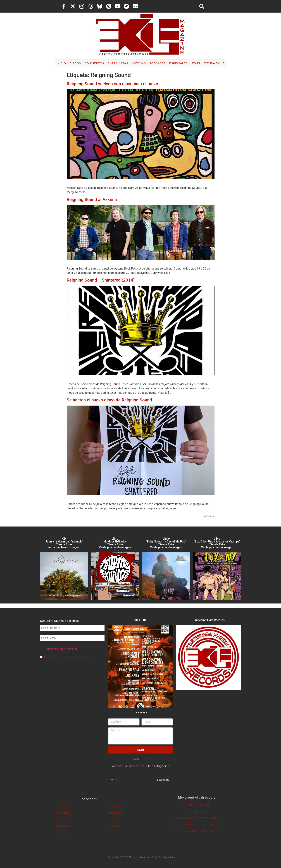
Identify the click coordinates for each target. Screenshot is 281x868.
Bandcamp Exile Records (209, 620)
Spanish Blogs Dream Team (197, 818)
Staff (196, 63)
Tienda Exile (214, 63)
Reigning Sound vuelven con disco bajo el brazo (112, 84)
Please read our (65, 657)
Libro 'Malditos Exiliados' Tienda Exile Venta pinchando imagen (115, 543)
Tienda (116, 826)
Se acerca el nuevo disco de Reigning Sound (109, 400)
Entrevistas (118, 63)
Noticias (139, 63)
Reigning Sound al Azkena (92, 200)
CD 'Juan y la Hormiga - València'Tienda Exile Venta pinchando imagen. (64, 543)
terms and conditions (76, 657)
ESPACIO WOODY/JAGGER (197, 831)
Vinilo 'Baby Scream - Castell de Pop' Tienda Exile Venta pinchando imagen (166, 543)
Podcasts (158, 63)
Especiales (178, 63)
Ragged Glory (197, 811)
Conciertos (94, 63)
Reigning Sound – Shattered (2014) (101, 280)
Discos (75, 63)
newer (209, 516)
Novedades (63, 813)
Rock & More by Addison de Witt (197, 824)
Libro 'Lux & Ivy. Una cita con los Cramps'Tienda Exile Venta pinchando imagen (217, 543)
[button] (202, 6)
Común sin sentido (197, 805)
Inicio (61, 63)
